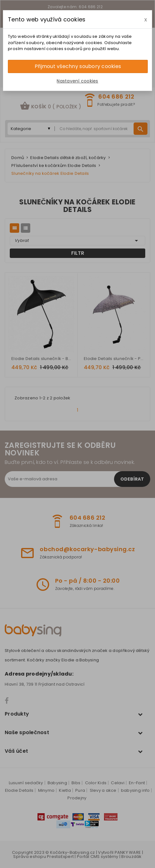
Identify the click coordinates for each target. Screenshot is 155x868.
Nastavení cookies (77, 81)
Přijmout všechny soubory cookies (78, 66)
